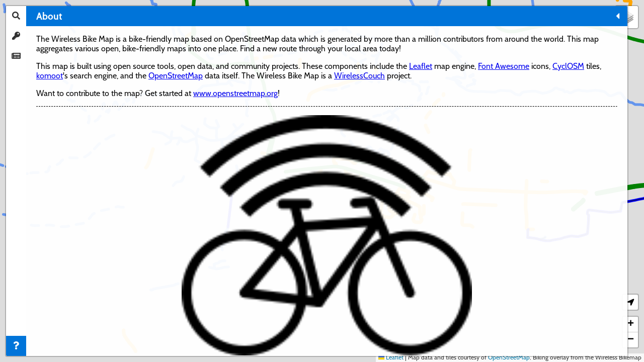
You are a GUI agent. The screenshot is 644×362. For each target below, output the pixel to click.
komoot (50, 152)
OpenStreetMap (63, 162)
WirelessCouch (92, 171)
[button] (627, 17)
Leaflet (132, 133)
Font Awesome (62, 143)
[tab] (16, 16)
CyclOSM (127, 143)
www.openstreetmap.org (78, 198)
